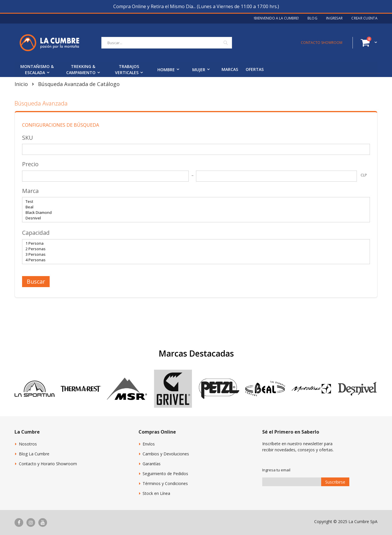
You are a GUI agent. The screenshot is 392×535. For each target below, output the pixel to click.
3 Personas (194, 254)
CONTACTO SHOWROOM (322, 43)
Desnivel (194, 218)
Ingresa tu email (276, 470)
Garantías (152, 464)
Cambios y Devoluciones (166, 454)
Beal (194, 207)
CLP (364, 175)
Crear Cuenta (364, 18)
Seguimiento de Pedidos (165, 474)
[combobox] (167, 43)
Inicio (21, 84)
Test (194, 202)
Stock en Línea (156, 493)
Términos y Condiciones (165, 483)
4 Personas (194, 260)
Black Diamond (194, 213)
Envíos (149, 444)
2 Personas (194, 249)
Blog (312, 18)
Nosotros (28, 444)
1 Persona (194, 243)
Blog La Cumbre (34, 454)
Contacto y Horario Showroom (48, 464)
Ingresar (334, 18)
